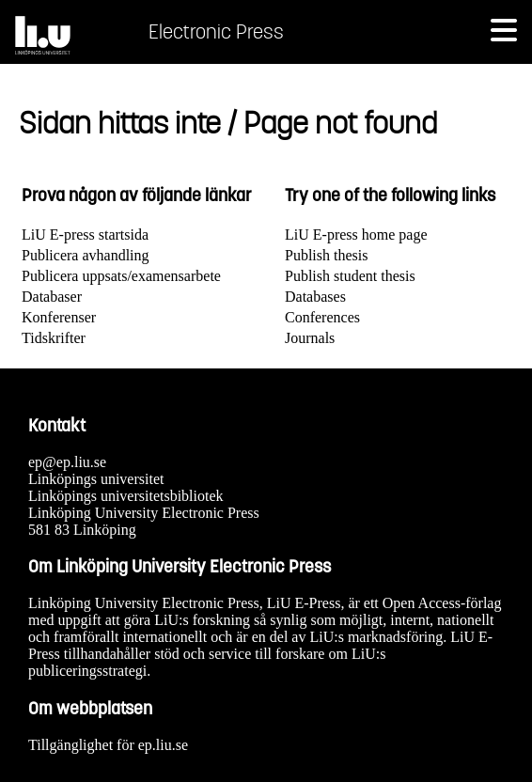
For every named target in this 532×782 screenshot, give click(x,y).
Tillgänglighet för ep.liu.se (108, 745)
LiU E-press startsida (85, 235)
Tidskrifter (54, 338)
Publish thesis (326, 255)
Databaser (52, 297)
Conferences (322, 317)
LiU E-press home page (356, 235)
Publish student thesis (350, 276)
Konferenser (59, 317)
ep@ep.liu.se (67, 462)
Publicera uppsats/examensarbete (121, 276)
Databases (315, 297)
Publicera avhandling (86, 255)
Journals (310, 338)
